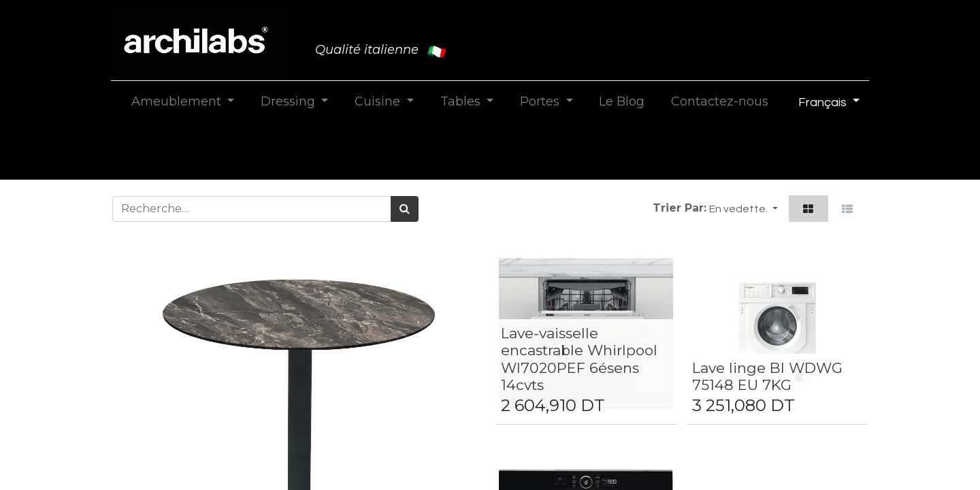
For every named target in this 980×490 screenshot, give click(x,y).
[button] (744, 208)
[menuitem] (622, 102)
